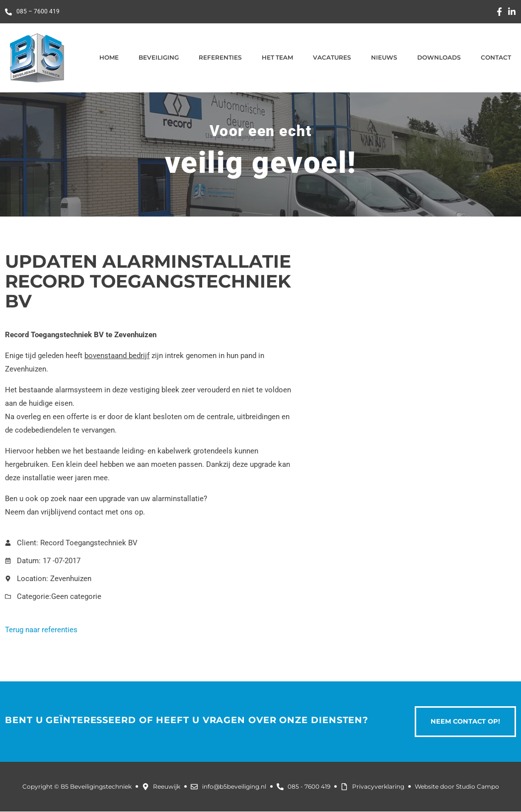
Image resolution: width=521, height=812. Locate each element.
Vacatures (332, 57)
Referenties (220, 57)
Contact (496, 57)
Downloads (439, 57)
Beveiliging (159, 57)
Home (109, 57)
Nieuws (384, 57)
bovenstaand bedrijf (117, 356)
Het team (277, 57)
